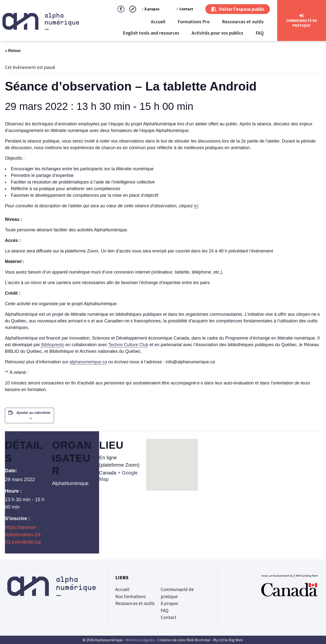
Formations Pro (194, 22)
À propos (151, 9)
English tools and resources (151, 33)
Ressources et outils (243, 22)
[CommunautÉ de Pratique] (301, 16)
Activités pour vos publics (217, 33)
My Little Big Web (228, 640)
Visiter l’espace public (238, 9)
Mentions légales (140, 640)
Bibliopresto (52, 345)
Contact (185, 9)
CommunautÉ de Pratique (302, 23)
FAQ (260, 33)
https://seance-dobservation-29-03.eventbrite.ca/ (23, 535)
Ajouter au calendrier (33, 413)
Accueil (158, 22)
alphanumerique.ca (88, 362)
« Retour (13, 51)
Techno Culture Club (128, 345)
